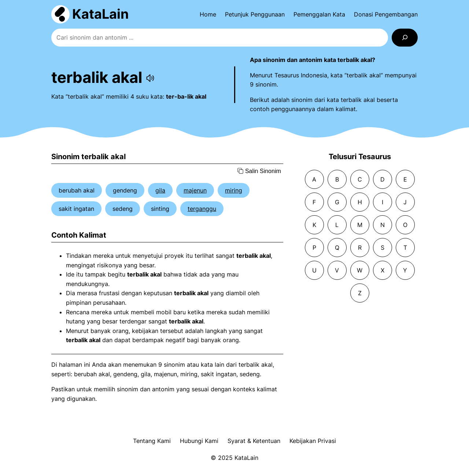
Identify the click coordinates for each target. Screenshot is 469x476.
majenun (195, 190)
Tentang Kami (152, 441)
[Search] (405, 38)
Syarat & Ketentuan (254, 441)
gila (160, 190)
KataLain (100, 14)
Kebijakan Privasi (313, 441)
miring (234, 190)
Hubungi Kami (199, 441)
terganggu (202, 209)
